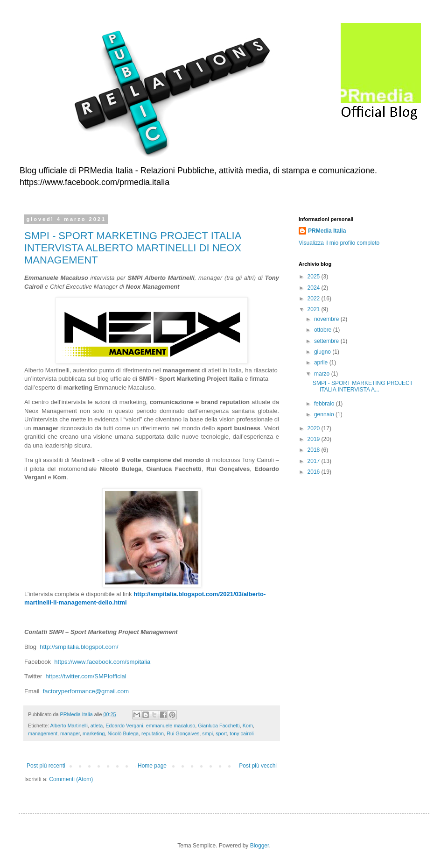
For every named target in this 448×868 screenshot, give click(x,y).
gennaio (325, 414)
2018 (315, 450)
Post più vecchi (258, 766)
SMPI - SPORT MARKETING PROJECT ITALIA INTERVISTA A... (363, 386)
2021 (315, 309)
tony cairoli (242, 733)
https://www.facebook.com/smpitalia (102, 662)
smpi (207, 733)
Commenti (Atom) (71, 779)
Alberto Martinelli (69, 726)
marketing (94, 733)
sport (221, 733)
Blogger (260, 846)
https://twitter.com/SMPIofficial (86, 676)
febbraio (325, 404)
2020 (315, 428)
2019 (315, 439)
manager (70, 733)
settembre (327, 341)
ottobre (324, 330)
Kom (248, 726)
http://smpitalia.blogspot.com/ (79, 647)
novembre (327, 319)
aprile (322, 363)
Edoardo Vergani (124, 726)
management (43, 733)
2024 (315, 288)
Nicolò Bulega (123, 733)
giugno (323, 352)
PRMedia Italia (327, 231)
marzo (323, 374)
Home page (152, 766)
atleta (97, 726)
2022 (315, 299)
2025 (315, 277)
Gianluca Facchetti (219, 726)
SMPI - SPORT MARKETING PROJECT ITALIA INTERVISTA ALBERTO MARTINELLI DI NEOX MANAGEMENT (133, 248)
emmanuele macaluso (171, 726)
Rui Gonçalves (183, 733)
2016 (315, 472)
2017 (315, 461)
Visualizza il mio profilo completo (339, 243)
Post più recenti (46, 766)
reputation (153, 733)
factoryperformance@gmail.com (86, 691)
